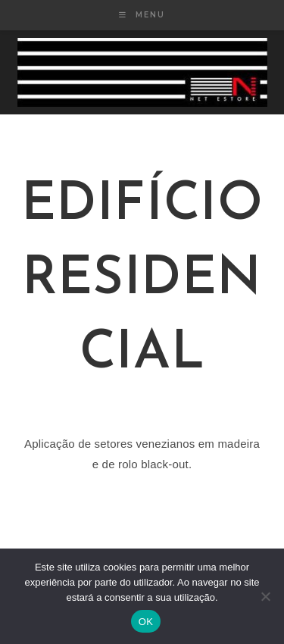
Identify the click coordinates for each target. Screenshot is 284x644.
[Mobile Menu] (142, 15)
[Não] (265, 596)
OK (146, 622)
